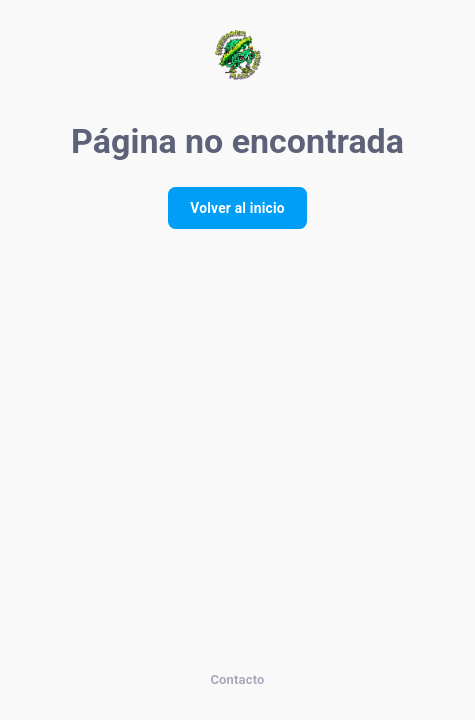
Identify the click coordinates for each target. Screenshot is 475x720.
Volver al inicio (237, 208)
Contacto (237, 679)
